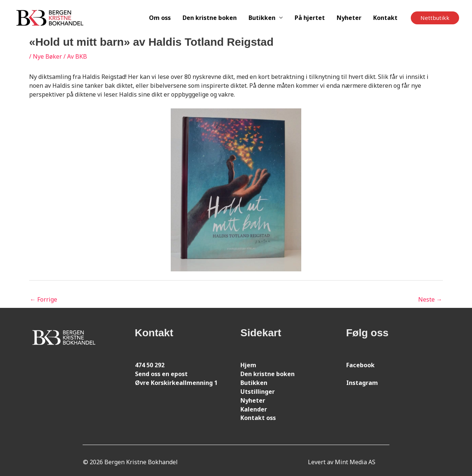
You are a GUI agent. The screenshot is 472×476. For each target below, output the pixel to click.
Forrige (44, 299)
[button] (435, 18)
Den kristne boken (210, 18)
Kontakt (385, 18)
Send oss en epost (161, 374)
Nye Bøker (47, 56)
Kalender (254, 409)
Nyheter (349, 18)
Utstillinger (258, 392)
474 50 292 (150, 365)
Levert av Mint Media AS (342, 462)
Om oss (160, 18)
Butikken (262, 18)
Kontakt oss (258, 418)
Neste (430, 299)
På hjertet (310, 18)
